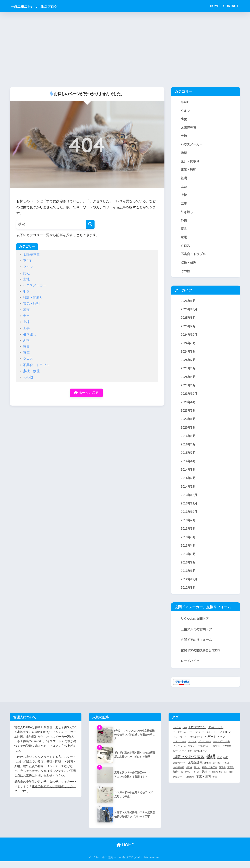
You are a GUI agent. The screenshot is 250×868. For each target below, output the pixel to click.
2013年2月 (188, 569)
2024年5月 (188, 380)
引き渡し (30, 334)
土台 (26, 316)
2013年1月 (188, 577)
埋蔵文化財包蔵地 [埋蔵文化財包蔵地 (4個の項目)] (189, 763)
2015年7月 (188, 457)
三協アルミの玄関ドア (196, 636)
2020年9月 (188, 432)
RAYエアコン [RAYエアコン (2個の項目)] (197, 734)
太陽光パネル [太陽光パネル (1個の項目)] (180, 769)
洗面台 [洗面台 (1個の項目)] (231, 774)
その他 (28, 377)
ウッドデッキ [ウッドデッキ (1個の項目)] (180, 739)
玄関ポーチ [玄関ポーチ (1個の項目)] (190, 779)
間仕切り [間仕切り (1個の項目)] (229, 779)
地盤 (26, 292)
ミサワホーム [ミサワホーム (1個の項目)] (180, 753)
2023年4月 (188, 406)
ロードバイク (190, 668)
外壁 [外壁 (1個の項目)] (226, 764)
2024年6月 (188, 372)
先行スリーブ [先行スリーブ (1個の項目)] (180, 757)
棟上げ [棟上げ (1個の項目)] (197, 774)
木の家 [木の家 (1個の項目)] (226, 769)
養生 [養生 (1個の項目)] (215, 783)
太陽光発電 (31, 255)
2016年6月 (188, 440)
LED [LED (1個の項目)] (185, 734)
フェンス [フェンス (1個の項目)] (192, 748)
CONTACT (231, 6)
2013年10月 (189, 517)
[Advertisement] (125, 49)
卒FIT (27, 261)
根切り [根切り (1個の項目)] (189, 774)
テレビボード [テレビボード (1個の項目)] (180, 743)
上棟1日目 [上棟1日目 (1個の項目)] (216, 753)
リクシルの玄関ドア (195, 626)
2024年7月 (188, 363)
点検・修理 (31, 371)
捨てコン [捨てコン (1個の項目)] (217, 769)
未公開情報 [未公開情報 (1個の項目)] (179, 774)
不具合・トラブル (36, 365)
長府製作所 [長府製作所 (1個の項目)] (217, 779)
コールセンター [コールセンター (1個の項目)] (210, 739)
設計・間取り (33, 298)
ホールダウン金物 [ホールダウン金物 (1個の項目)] (221, 748)
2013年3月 (188, 560)
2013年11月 (189, 509)
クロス (28, 359)
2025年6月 (188, 321)
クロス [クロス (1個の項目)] (197, 739)
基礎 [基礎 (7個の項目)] (211, 763)
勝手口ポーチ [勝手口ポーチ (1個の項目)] (200, 757)
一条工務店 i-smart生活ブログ (44, 6)
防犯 (26, 273)
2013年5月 (188, 543)
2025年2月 (188, 329)
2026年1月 (188, 303)
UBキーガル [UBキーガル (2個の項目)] (215, 734)
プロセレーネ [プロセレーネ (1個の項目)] (205, 748)
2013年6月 (188, 534)
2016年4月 (188, 449)
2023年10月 (189, 398)
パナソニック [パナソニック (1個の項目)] (180, 748)
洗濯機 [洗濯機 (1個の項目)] (222, 774)
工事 (26, 328)
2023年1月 (188, 423)
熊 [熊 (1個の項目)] (182, 779)
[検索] (90, 224)
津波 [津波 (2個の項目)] (176, 778)
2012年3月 (188, 594)
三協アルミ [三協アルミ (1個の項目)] (204, 753)
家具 (26, 347)
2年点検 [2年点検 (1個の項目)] (177, 734)
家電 (26, 353)
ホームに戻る (86, 393)
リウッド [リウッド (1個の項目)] (192, 753)
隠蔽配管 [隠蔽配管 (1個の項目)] (190, 783)
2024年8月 (188, 355)
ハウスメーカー (35, 285)
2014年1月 (188, 492)
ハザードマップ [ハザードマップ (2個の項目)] (215, 743)
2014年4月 (188, 466)
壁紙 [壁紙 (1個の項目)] (220, 764)
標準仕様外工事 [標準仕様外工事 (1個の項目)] (210, 774)
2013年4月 (188, 552)
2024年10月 (189, 338)
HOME (215, 6)
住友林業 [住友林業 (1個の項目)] (227, 753)
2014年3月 (188, 475)
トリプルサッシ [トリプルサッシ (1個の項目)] (195, 743)
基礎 (26, 310)
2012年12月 (189, 586)
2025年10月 (189, 312)
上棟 (26, 322)
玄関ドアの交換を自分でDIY (200, 657)
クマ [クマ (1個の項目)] (190, 739)
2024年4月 (188, 389)
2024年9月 (188, 346)
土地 (26, 279)
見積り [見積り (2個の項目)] (206, 778)
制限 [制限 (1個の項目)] (190, 757)
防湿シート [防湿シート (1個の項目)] (179, 783)
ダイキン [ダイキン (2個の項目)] (225, 739)
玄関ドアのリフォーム (196, 647)
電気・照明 (31, 304)
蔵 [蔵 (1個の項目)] (198, 779)
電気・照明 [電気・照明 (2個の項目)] (203, 783)
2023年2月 (188, 415)
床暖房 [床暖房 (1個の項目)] (208, 769)
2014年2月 (188, 483)
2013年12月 (189, 500)
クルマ (28, 267)
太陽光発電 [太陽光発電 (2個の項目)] (195, 769)
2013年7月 (188, 526)
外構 (26, 340)
